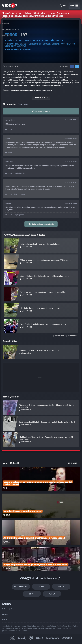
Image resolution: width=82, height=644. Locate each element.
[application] (41, 42)
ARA (63, 6)
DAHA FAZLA (74, 463)
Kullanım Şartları (8, 609)
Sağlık (61, 587)
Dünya (41, 587)
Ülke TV (40, 638)
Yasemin (67, 638)
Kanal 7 (12, 638)
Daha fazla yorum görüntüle (41, 224)
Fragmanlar (21, 587)
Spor (32, 594)
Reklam (5, 614)
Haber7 (53, 638)
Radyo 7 (22, 638)
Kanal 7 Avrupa (31, 638)
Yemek (52, 594)
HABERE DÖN (72, 336)
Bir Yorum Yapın (41, 111)
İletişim (5, 620)
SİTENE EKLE (58, 336)
